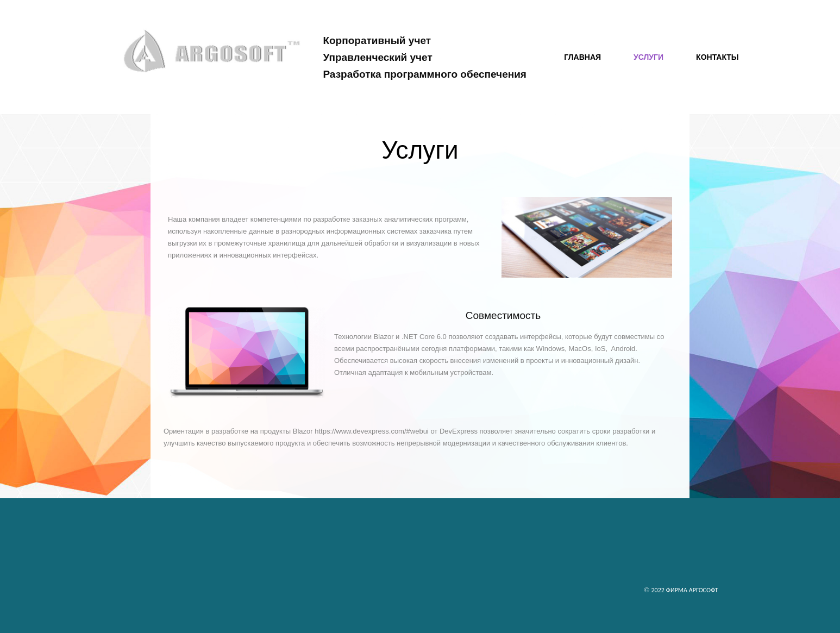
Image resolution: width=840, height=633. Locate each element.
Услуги (648, 57)
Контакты (717, 57)
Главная (582, 57)
